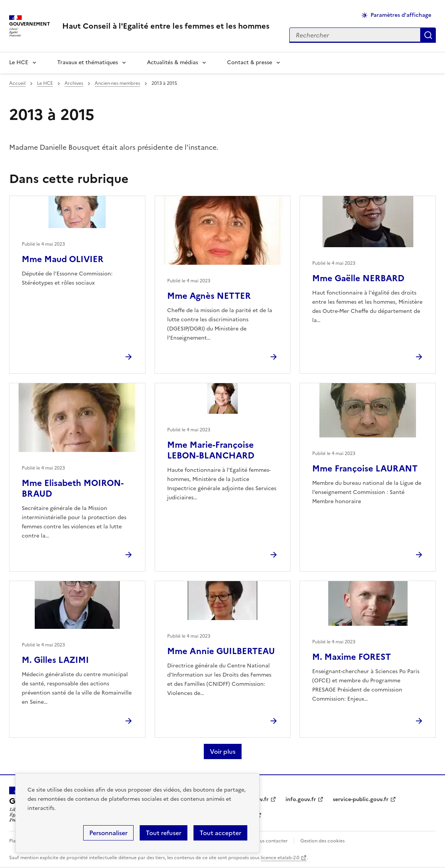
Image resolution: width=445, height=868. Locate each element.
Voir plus (223, 751)
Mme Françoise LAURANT (365, 469)
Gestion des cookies (322, 841)
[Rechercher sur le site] (355, 35)
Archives (74, 83)
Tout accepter (220, 833)
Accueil (17, 83)
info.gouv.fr (301, 799)
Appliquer (428, 35)
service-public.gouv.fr (361, 799)
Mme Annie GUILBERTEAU (221, 651)
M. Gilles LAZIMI (55, 660)
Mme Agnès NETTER (209, 296)
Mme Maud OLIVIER (63, 259)
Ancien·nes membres (117, 83)
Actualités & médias (173, 62)
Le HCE (19, 62)
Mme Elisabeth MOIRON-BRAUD (73, 488)
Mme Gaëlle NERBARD (358, 278)
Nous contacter (270, 841)
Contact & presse (250, 62)
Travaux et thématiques (88, 62)
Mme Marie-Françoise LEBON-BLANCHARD (211, 450)
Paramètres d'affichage (401, 15)
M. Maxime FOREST (351, 657)
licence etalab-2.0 (280, 858)
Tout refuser (164, 833)
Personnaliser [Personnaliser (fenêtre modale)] (108, 833)
